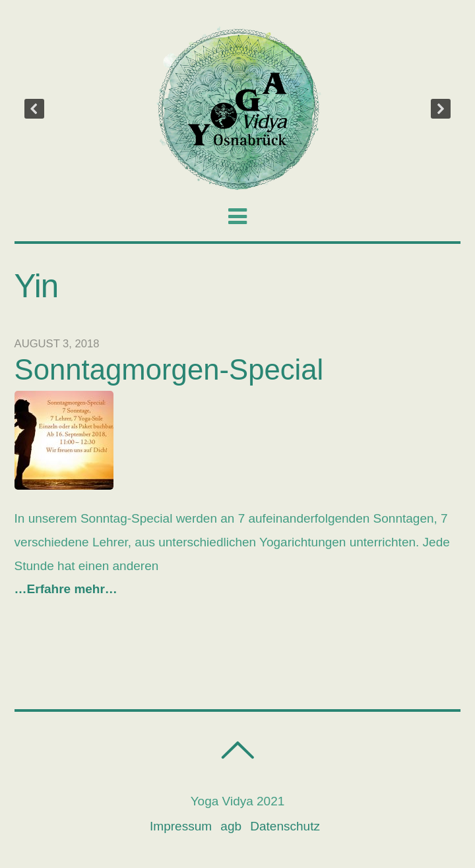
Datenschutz (285, 826)
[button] (34, 109)
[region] (238, 109)
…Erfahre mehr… (66, 589)
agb (231, 826)
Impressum (181, 826)
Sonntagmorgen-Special (169, 369)
